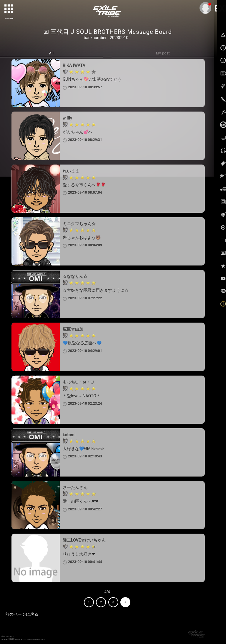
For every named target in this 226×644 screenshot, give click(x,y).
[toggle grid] (9, 9)
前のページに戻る (22, 614)
